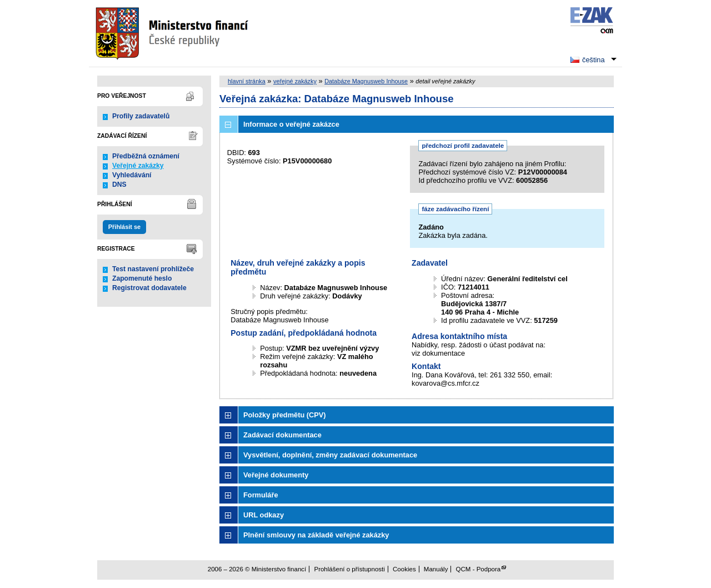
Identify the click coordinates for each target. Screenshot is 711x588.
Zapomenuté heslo (142, 278)
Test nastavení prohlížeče (153, 269)
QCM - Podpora (479, 569)
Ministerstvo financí (173, 33)
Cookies (404, 569)
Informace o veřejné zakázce (291, 124)
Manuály (436, 569)
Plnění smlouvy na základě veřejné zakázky (316, 535)
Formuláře (261, 495)
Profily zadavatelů (141, 116)
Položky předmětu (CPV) (285, 415)
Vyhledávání (132, 175)
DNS (119, 185)
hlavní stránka (247, 81)
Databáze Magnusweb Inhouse (366, 81)
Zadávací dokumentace (282, 435)
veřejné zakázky (295, 81)
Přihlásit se (124, 227)
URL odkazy (264, 515)
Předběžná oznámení (146, 156)
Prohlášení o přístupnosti (349, 569)
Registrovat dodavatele (149, 288)
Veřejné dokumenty (276, 475)
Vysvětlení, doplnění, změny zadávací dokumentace (330, 455)
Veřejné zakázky (138, 166)
